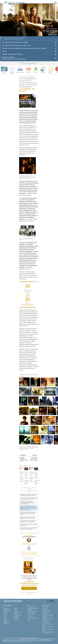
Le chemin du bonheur (12, 70)
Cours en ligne (30, 617)
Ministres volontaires (31, 612)
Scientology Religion (46, 611)
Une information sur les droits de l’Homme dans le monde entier (28, 521)
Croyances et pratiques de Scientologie (32, 609)
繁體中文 (5, 621)
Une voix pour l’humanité (32, 611)
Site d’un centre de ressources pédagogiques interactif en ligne (28, 518)
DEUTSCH (6, 624)
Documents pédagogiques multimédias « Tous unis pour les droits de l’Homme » (28, 503)
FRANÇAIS (6, 615)
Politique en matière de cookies (33, 639)
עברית (5, 616)
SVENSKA (16, 611)
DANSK (5, 613)
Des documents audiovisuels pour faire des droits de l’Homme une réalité (28, 513)
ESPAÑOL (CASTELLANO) (17, 615)
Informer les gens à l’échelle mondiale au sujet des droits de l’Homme (29, 498)
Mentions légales (52, 639)
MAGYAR (16, 608)
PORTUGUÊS (17, 619)
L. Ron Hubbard (31, 607)
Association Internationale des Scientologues (48, 619)
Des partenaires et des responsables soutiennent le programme (29, 528)
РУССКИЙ (6, 619)
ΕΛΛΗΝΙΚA (16, 617)
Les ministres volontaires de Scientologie (47, 616)
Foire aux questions (31, 614)
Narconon (36, 70)
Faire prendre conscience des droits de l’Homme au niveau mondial (29, 495)
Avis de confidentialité (23, 639)
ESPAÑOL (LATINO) (18, 613)
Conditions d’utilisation (44, 639)
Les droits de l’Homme (50, 70)
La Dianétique (45, 608)
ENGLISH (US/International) (7, 609)
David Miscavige (45, 613)
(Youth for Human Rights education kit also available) (29, 593)
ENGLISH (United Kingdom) (7, 611)
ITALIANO (16, 618)
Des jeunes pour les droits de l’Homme (48, 630)
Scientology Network (46, 610)
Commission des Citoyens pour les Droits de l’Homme (47, 632)
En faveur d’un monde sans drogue (47, 624)
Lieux (29, 621)
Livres (29, 615)
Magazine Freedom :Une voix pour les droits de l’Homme (14, 58)
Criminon (28, 70)
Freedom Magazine (46, 621)
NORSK (16, 610)
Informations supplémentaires (33, 618)
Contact (29, 620)
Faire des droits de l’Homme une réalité (15, 42)
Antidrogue (43, 70)
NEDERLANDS (6, 622)
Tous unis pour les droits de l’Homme (47, 627)
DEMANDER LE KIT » (29, 588)
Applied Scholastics (20, 70)
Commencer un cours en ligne (48, 614)
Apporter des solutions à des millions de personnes (29, 525)
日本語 (5, 618)
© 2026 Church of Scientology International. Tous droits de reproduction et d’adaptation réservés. (21, 638)
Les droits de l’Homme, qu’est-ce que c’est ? (17, 45)
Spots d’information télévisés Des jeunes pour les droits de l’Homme (24, 48)
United (4, 51)
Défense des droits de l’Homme (12, 54)
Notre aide (4, 73)
